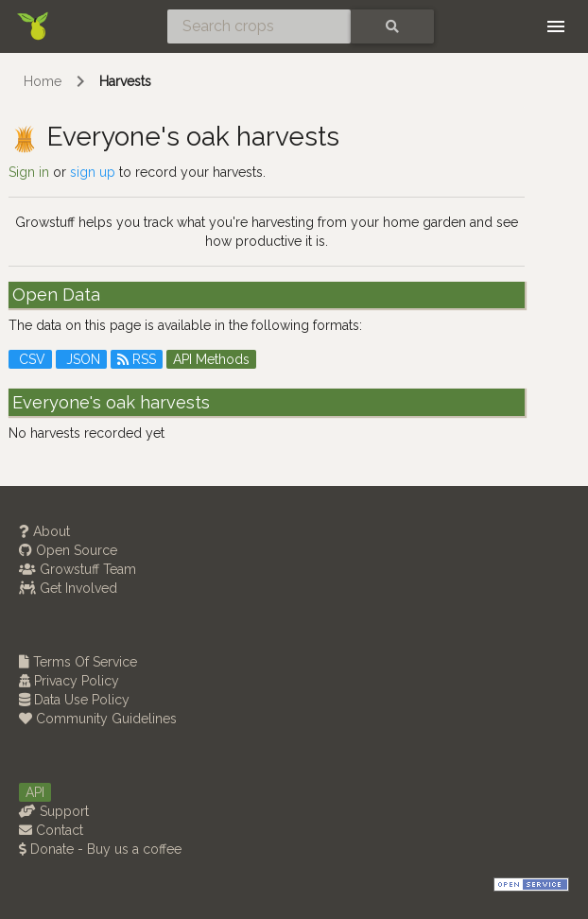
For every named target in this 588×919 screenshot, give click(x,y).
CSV (30, 359)
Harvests (125, 81)
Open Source (68, 550)
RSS (137, 359)
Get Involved (68, 588)
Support (54, 811)
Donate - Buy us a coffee (100, 849)
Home (43, 81)
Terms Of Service (78, 662)
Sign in (29, 172)
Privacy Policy (69, 681)
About (44, 531)
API (35, 792)
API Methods (211, 359)
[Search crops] (259, 26)
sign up (93, 172)
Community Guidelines (98, 719)
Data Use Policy (74, 700)
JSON (81, 359)
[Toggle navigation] (556, 26)
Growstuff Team (78, 569)
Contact (51, 830)
